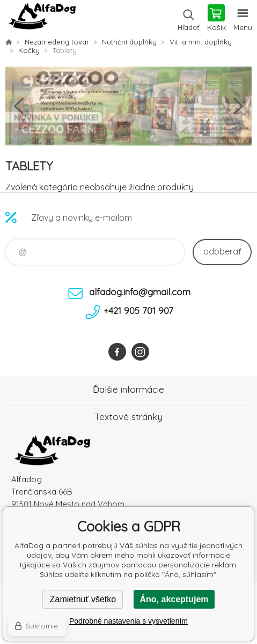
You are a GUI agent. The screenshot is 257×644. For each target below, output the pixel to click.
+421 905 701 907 (138, 310)
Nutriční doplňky (129, 42)
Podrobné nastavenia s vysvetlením (128, 621)
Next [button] (238, 106)
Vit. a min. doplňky (201, 42)
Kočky (29, 50)
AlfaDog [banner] (42, 19)
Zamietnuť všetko (83, 599)
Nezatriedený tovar (57, 42)
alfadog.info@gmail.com (140, 292)
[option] (128, 106)
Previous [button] (19, 106)
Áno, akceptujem (174, 599)
